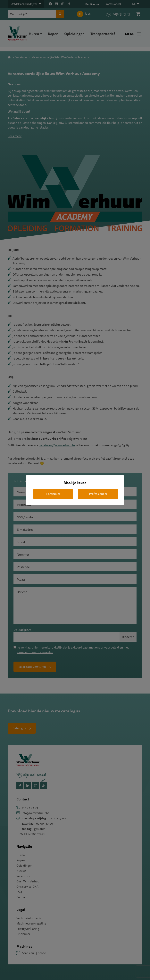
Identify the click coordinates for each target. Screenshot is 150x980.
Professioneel (98, 494)
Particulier (53, 494)
